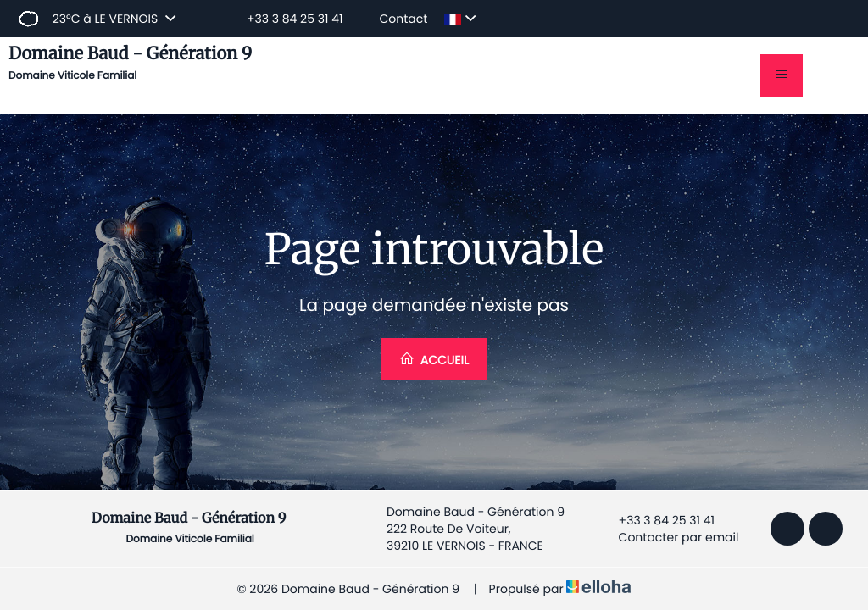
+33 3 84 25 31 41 (657, 520)
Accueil (434, 360)
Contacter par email (669, 537)
